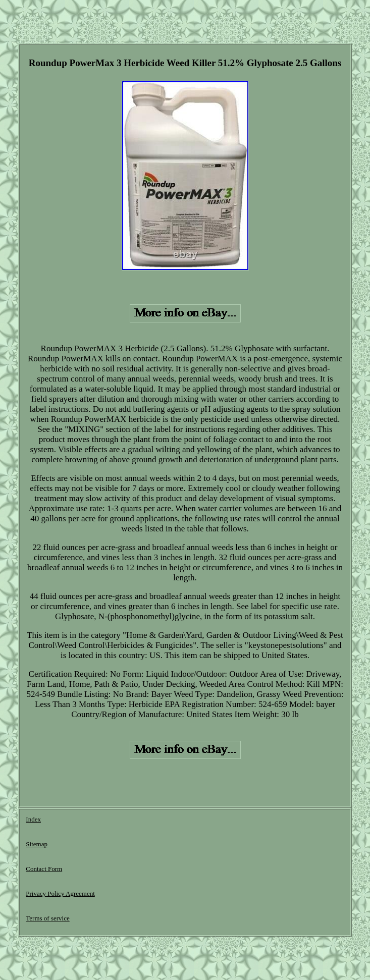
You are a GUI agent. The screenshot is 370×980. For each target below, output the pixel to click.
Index (33, 819)
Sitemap (37, 844)
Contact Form (44, 869)
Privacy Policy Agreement (60, 893)
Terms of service (47, 918)
